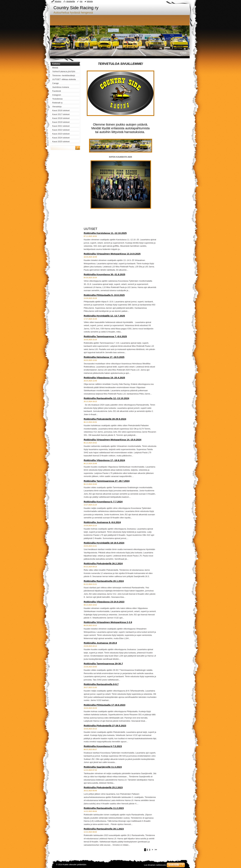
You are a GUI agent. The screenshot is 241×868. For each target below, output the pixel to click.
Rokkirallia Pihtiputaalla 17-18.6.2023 (105, 705)
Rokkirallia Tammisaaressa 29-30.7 (103, 664)
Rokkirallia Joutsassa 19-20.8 (100, 643)
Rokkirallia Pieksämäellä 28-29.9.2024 (105, 419)
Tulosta (90, 1)
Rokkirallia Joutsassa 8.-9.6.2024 (102, 522)
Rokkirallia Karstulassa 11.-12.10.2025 (105, 233)
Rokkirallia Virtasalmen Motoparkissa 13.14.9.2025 (112, 254)
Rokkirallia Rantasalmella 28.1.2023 (104, 829)
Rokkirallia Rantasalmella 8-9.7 (101, 684)
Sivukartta (71, 1)
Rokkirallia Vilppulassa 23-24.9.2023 (104, 602)
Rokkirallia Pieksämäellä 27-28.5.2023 (105, 726)
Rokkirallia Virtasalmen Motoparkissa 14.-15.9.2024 (113, 440)
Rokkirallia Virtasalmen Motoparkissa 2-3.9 (108, 622)
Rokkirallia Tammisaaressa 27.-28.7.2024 (107, 481)
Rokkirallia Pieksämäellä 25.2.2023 (103, 787)
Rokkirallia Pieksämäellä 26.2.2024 (103, 563)
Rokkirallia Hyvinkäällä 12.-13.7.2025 (104, 316)
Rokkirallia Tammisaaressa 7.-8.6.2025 (105, 336)
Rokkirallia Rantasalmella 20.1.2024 (104, 581)
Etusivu (58, 1)
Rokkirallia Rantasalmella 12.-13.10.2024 (107, 398)
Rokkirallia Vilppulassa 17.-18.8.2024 (104, 460)
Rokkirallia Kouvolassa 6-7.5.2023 (103, 746)
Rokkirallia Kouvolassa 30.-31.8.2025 (105, 274)
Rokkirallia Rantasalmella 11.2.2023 (104, 808)
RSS (81, 1)
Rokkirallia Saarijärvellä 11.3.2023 (103, 767)
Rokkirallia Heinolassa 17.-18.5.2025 (104, 357)
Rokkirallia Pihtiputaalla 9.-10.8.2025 (104, 295)
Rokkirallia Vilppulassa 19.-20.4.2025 (104, 378)
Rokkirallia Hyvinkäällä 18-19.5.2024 (104, 543)
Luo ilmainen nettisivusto (155, 865)
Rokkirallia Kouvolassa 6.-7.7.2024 (103, 502)
